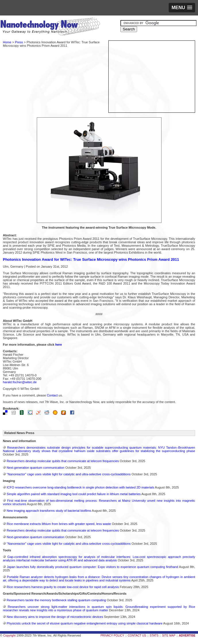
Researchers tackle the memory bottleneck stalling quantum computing (56, 600)
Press (19, 42)
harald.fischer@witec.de (20, 382)
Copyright (9, 636)
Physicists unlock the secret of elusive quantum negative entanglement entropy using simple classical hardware (84, 623)
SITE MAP (169, 636)
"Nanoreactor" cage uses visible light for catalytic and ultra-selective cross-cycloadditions (69, 474)
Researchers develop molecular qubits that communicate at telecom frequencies (63, 461)
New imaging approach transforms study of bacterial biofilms (49, 511)
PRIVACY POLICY (112, 636)
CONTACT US (137, 636)
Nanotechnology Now (50, 27)
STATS (154, 636)
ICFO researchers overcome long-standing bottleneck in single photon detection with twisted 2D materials (80, 487)
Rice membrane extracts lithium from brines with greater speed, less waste (59, 524)
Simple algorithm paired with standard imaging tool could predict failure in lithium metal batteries (74, 494)
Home (7, 42)
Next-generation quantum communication (35, 468)
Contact (52, 395)
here (58, 345)
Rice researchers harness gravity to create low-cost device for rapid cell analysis (63, 587)
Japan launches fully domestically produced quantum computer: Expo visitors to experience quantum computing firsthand (93, 567)
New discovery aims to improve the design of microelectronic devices (55, 617)
